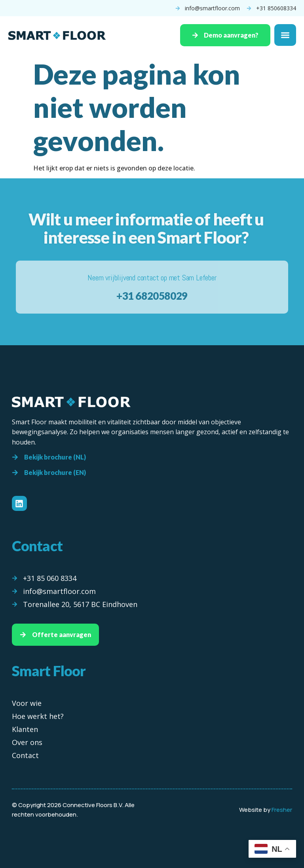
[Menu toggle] (285, 35)
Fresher (282, 810)
